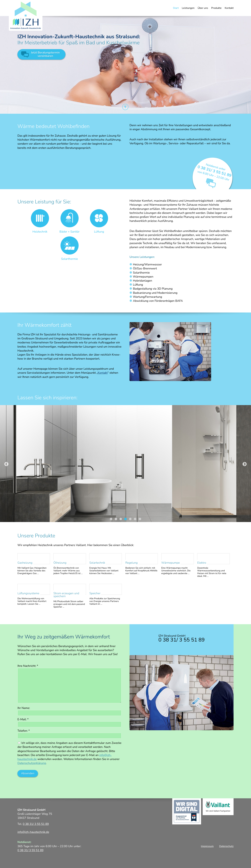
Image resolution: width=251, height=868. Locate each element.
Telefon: (24, 731)
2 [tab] (116, 519)
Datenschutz (226, 846)
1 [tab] (111, 519)
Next (245, 464)
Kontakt (229, 8)
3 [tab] (121, 519)
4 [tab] (125, 519)
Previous (6, 464)
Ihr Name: (24, 708)
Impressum (207, 846)
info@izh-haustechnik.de (33, 832)
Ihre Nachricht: (28, 666)
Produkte (216, 8)
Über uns (203, 8)
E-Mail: (23, 719)
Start (176, 8)
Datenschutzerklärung (32, 763)
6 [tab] (135, 519)
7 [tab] (140, 519)
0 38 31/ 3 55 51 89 (215, 171)
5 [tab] (130, 519)
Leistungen (188, 8)
